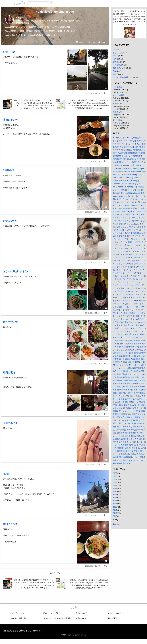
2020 (115, 492)
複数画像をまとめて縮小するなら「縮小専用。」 (24, 631)
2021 (115, 488)
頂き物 (116, 59)
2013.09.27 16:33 (92, 566)
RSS (116, 525)
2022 (115, 485)
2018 (115, 498)
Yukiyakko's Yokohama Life (55, 12)
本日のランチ (10, 120)
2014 (115, 510)
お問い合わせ (81, 618)
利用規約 (67, 618)
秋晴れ (7, 474)
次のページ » (55, 573)
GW (114, 71)
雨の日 (116, 74)
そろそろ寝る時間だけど (123, 77)
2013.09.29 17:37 (92, 414)
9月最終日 (9, 170)
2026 (115, 473)
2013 (115, 513)
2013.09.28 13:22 (92, 515)
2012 (115, 516)
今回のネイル (10, 423)
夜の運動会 (117, 104)
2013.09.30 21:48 (92, 93)
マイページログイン (116, 613)
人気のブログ (81, 613)
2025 (115, 476)
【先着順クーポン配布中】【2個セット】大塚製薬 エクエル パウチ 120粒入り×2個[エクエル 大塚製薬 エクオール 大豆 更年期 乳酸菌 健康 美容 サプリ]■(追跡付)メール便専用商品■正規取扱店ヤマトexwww (89, 104)
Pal (114, 50)
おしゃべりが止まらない (16, 271)
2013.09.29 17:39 (92, 364)
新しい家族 (117, 120)
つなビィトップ (18, 613)
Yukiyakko (21, 17)
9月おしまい (10, 52)
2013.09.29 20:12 (92, 263)
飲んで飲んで (10, 322)
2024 (115, 479)
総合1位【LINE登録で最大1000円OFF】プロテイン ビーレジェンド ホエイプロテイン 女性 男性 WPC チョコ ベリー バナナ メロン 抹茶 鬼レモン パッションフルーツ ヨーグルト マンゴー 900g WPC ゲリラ (35, 104)
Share (102, 42)
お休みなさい (10, 221)
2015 (115, 507)
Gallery (80, 42)
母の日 (116, 56)
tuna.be (73, 608)
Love (92, 42)
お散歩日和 (117, 112)
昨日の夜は (9, 373)
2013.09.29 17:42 (92, 313)
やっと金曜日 (118, 95)
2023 (115, 482)
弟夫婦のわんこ (119, 68)
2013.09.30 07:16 (92, 212)
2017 (115, 501)
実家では (117, 62)
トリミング (117, 53)
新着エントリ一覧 (51, 613)
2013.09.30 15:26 (92, 161)
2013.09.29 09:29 (92, 465)
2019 (115, 495)
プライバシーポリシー (53, 618)
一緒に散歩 (117, 65)
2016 (115, 504)
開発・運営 (112, 618)
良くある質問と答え (19, 618)
